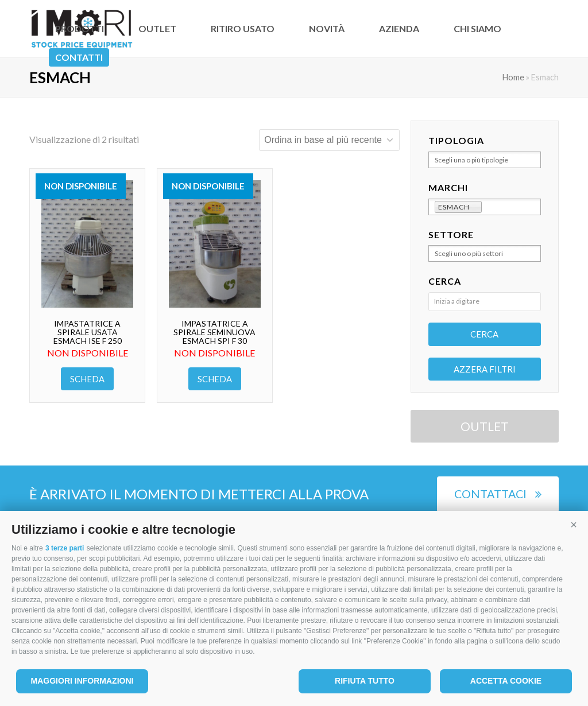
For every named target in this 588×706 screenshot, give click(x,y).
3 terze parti (65, 548)
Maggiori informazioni (82, 681)
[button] (574, 525)
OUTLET (485, 426)
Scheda (87, 379)
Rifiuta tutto (365, 681)
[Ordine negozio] (329, 140)
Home (513, 77)
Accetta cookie (506, 681)
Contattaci (498, 494)
